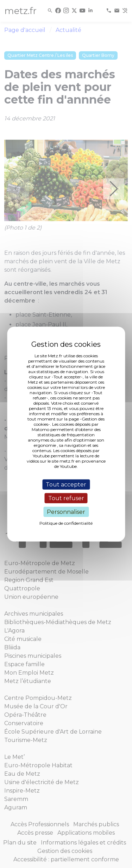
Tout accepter (66, 484)
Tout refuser (66, 498)
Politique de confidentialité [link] (66, 523)
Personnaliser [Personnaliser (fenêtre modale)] (66, 512)
